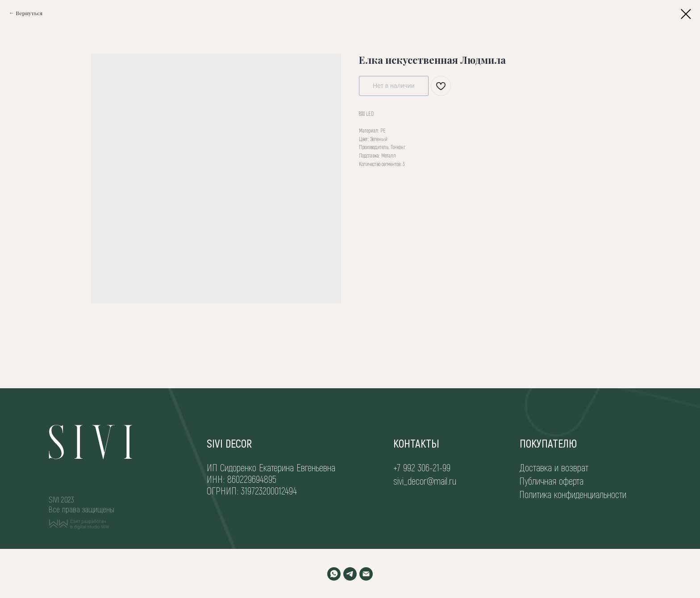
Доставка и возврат (554, 467)
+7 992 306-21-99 (422, 467)
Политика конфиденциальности (573, 494)
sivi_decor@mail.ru (425, 481)
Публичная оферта (551, 481)
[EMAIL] (366, 574)
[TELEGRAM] (350, 574)
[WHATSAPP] (334, 574)
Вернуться (29, 13)
